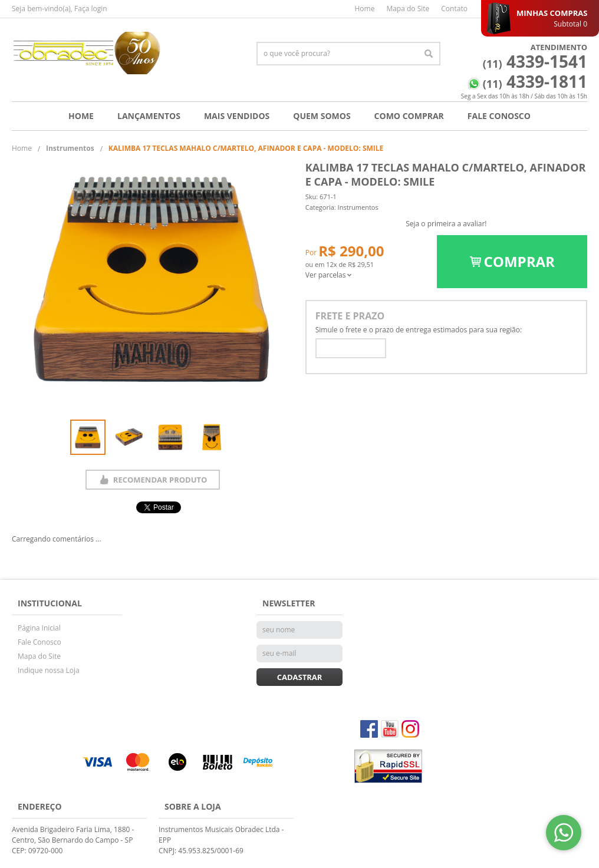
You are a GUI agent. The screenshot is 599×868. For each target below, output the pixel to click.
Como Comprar (409, 116)
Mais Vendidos (237, 116)
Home (364, 9)
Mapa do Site (408, 9)
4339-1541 (535, 61)
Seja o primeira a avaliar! (446, 224)
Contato (454, 9)
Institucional (50, 603)
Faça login (91, 9)
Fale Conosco (499, 116)
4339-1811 (535, 81)
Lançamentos (149, 116)
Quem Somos (322, 116)
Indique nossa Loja (49, 670)
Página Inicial (39, 628)
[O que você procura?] (429, 54)
